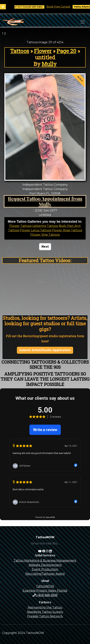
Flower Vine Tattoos (45, 235)
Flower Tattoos (20, 226)
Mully (49, 64)
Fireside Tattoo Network (45, 616)
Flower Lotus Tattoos (36, 230)
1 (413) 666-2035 (45, 595)
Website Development (45, 565)
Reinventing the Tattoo (45, 607)
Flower (43, 51)
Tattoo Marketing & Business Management (45, 561)
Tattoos (20, 51)
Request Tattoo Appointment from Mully (45, 201)
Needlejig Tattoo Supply (45, 612)
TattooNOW (45, 586)
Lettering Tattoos (45, 226)
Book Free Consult (60, 7)
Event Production (45, 569)
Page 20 (66, 51)
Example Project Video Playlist (45, 591)
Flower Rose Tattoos (67, 230)
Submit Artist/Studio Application (45, 350)
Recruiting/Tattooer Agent (45, 574)
